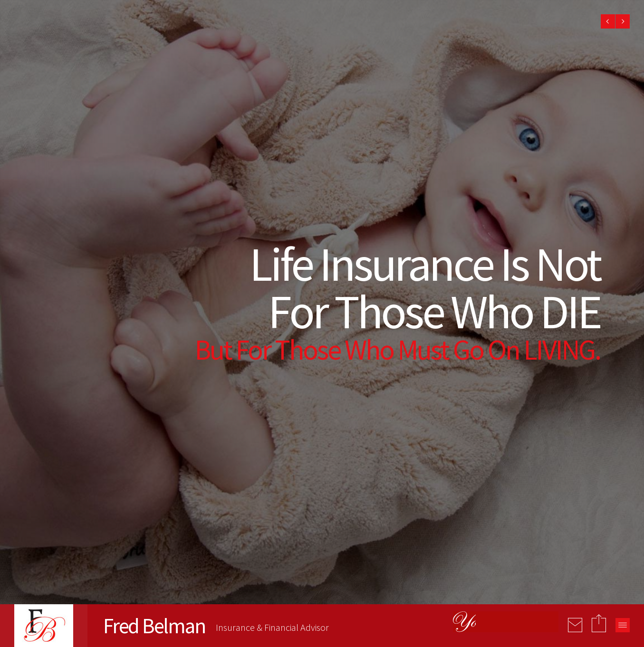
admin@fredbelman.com (295, 499)
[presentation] (544, 547)
